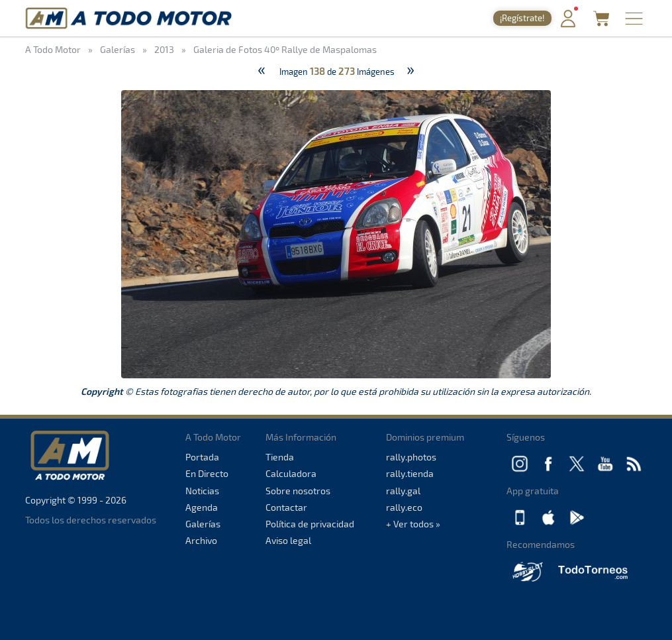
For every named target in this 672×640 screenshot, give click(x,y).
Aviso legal (288, 540)
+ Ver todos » (413, 524)
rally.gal (403, 491)
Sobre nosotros (298, 491)
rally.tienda (410, 473)
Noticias (202, 491)
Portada (202, 457)
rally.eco (404, 507)
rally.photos (411, 457)
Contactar (286, 507)
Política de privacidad (310, 524)
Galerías (203, 524)
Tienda (280, 457)
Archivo (201, 540)
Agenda (202, 507)
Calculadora (291, 473)
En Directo (207, 473)
